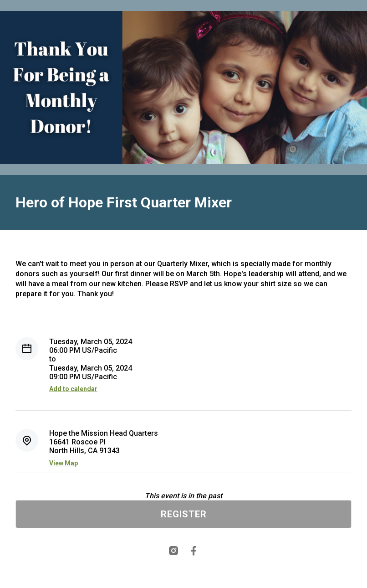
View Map (64, 463)
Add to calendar (73, 389)
